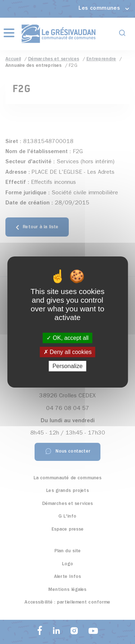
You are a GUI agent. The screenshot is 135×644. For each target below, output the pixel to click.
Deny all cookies (68, 352)
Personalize (68, 366)
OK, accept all (67, 338)
